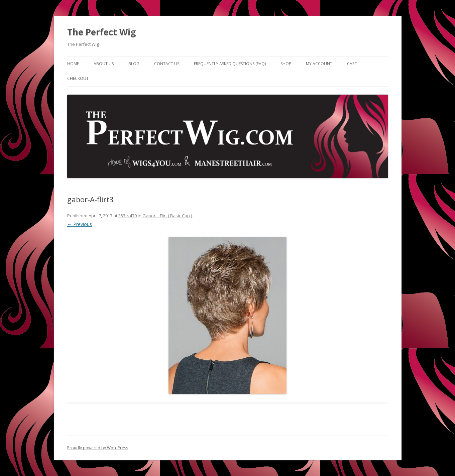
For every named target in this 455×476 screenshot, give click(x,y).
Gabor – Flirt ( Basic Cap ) (167, 216)
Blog (134, 64)
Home (73, 64)
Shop (286, 64)
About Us (104, 64)
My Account (319, 64)
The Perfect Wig (101, 32)
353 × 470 (128, 216)
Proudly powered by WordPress (98, 448)
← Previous (80, 224)
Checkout (78, 78)
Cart (352, 64)
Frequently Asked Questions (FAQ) (230, 64)
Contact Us (167, 64)
